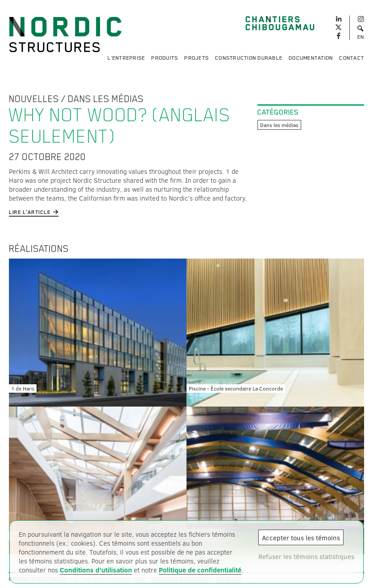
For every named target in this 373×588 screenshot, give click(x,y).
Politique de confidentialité (200, 570)
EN (361, 37)
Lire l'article (30, 212)
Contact (352, 58)
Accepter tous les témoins (301, 538)
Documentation (311, 58)
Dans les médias (106, 99)
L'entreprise (126, 58)
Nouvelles (34, 99)
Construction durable (249, 58)
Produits (165, 58)
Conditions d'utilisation (96, 570)
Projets (197, 58)
